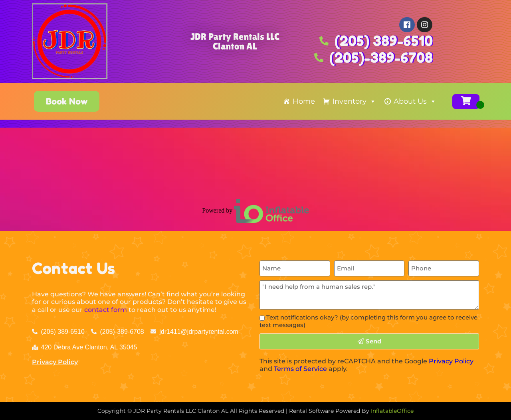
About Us (415, 101)
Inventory (354, 101)
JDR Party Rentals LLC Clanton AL (235, 41)
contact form (106, 310)
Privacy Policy (55, 362)
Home (304, 101)
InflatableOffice (392, 411)
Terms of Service (300, 369)
